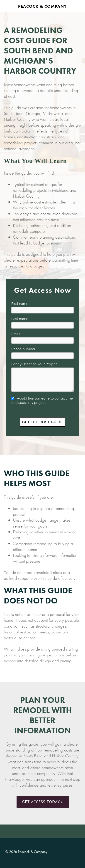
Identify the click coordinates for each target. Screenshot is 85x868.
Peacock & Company (42, 6)
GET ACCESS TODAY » (43, 802)
